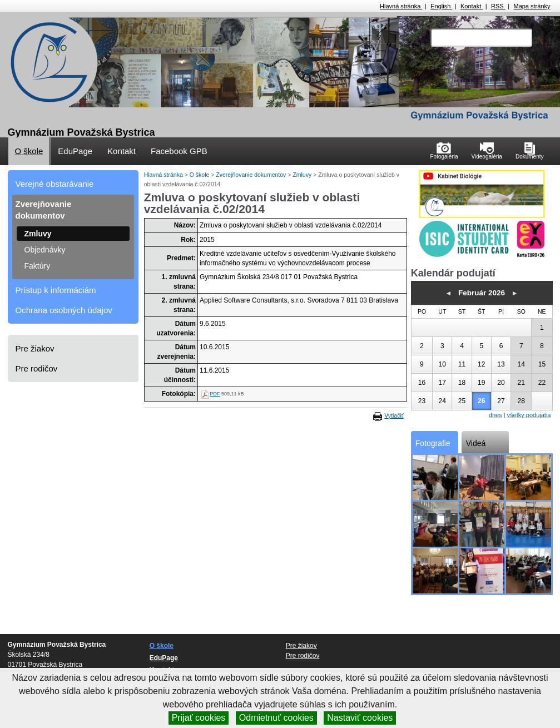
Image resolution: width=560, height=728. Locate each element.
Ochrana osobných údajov (64, 310)
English (441, 6)
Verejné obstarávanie (55, 184)
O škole (29, 151)
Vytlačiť (394, 415)
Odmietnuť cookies (276, 718)
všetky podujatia (529, 415)
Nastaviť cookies (360, 718)
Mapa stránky (532, 6)
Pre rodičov (37, 368)
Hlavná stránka (401, 6)
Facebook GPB (179, 151)
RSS (498, 6)
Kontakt (472, 6)
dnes (495, 415)
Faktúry (38, 266)
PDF (215, 394)
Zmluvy (38, 234)
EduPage (75, 151)
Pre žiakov (35, 348)
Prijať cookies (199, 718)
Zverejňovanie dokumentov (44, 210)
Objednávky (45, 250)
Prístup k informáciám (56, 290)
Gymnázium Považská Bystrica (81, 132)
